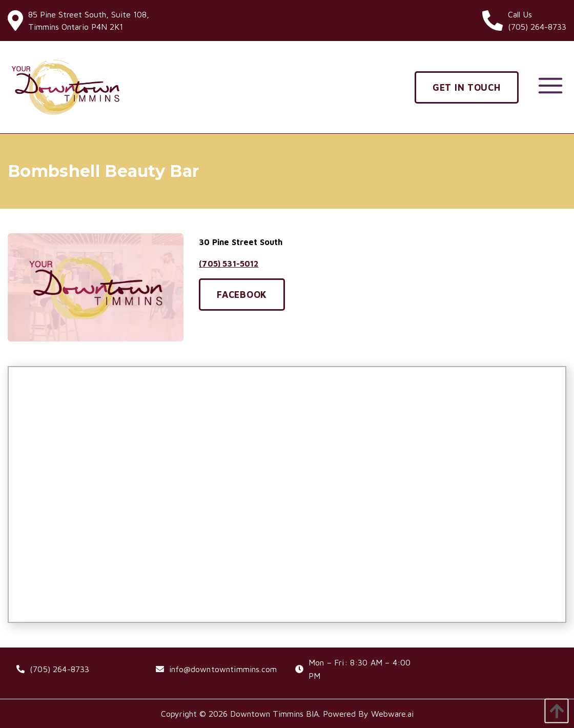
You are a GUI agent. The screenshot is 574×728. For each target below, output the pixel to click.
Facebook (242, 295)
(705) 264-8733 (59, 669)
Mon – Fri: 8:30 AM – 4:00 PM (360, 669)
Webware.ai (392, 714)
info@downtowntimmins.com (223, 669)
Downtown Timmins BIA (274, 714)
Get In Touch (467, 87)
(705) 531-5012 (229, 264)
